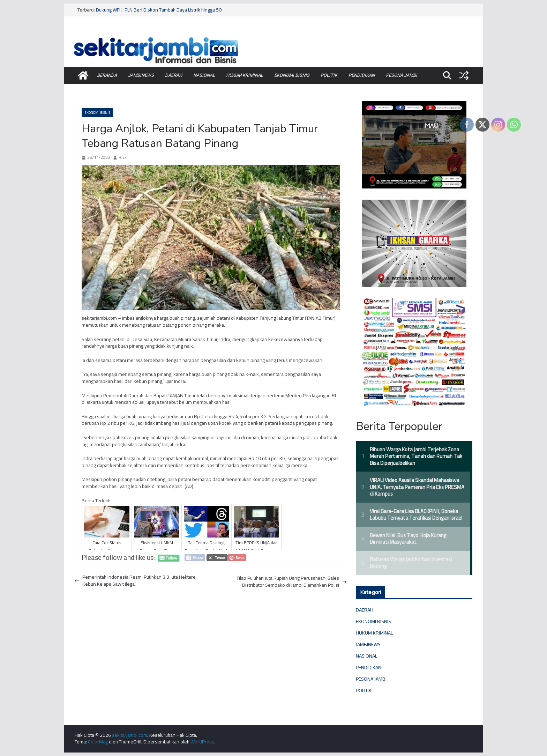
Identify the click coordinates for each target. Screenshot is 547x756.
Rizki (123, 158)
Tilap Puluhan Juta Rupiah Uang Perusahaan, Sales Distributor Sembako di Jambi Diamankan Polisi (292, 582)
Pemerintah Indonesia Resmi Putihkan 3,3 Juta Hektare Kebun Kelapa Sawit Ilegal (135, 581)
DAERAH (174, 75)
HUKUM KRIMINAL (245, 75)
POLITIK (329, 75)
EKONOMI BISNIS (292, 75)
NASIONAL (204, 75)
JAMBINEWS (141, 75)
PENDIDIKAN (362, 75)
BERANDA (107, 75)
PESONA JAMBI (402, 75)
